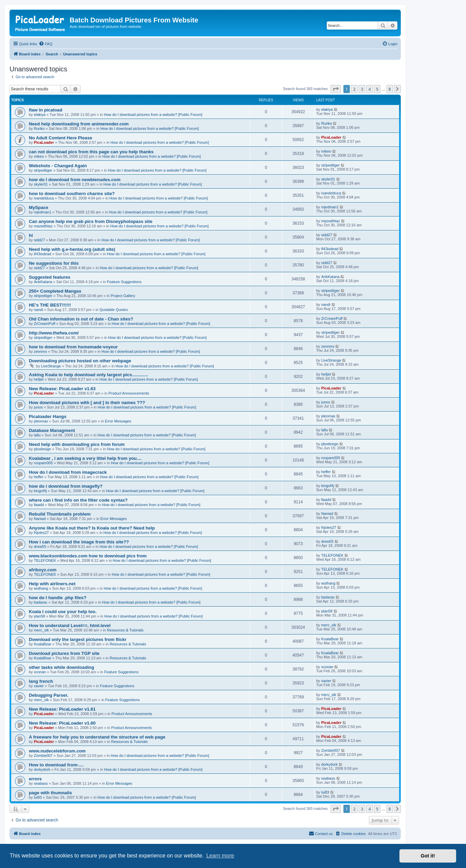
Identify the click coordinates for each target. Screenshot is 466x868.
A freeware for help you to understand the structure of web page (97, 737)
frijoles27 (41, 533)
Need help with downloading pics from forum (77, 444)
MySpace (39, 207)
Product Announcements (129, 393)
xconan (40, 672)
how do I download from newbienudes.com (75, 180)
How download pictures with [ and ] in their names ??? (87, 403)
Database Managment (52, 430)
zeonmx (41, 351)
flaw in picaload (46, 110)
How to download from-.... (56, 765)
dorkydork (42, 769)
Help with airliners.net (52, 584)
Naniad (40, 519)
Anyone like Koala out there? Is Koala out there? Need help (92, 528)
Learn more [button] (220, 856)
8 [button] (390, 89)
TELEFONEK (45, 560)
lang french (41, 681)
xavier (39, 686)
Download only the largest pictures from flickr (78, 639)
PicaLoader (44, 142)
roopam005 (43, 463)
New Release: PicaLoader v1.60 (62, 723)
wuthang (41, 588)
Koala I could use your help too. (63, 612)
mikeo (39, 156)
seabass (41, 783)
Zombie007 (43, 756)
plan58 (40, 616)
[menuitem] (46, 44)
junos (38, 407)
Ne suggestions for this (54, 263)
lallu (37, 435)
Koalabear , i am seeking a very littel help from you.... (85, 458)
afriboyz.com (43, 570)
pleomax (41, 421)
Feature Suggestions (124, 282)
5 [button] (377, 89)
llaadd (39, 505)
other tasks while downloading (61, 667)
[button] (336, 89)
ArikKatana (43, 282)
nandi (39, 310)
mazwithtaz (43, 226)
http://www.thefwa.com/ (54, 333)
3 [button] (362, 89)
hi (31, 235)
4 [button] (369, 89)
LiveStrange (51, 366)
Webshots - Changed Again (58, 166)
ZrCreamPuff (45, 324)
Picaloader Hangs (48, 416)
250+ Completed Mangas (55, 291)
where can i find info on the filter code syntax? (78, 500)
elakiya (40, 115)
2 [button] (354, 89)
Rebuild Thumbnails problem (60, 514)
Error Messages (118, 421)
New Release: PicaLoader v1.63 (62, 389)
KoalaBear (43, 644)
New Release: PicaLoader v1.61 (62, 709)
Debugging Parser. (49, 695)
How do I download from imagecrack (68, 472)
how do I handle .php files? (58, 598)
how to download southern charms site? (72, 194)
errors (35, 779)
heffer (39, 477)
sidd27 (39, 240)
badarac (41, 602)
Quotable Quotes (114, 310)
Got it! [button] (428, 856)
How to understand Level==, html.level (70, 626)
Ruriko (39, 128)
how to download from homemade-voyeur (73, 347)
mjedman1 (43, 212)
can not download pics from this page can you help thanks (91, 152)
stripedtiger (43, 170)
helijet (39, 379)
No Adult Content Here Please (60, 138)
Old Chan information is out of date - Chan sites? (81, 319)
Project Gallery (123, 296)
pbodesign (43, 449)
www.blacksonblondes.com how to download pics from (88, 556)
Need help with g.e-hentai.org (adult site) (72, 249)
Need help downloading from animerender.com (79, 124)
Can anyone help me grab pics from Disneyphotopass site (91, 221)
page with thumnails (50, 793)
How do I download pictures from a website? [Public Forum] (153, 115)
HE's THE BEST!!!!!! (50, 305)
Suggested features (50, 277)
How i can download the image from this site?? (79, 542)
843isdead (43, 254)
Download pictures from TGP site (64, 653)
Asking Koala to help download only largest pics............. (88, 375)
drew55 (40, 546)
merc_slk (41, 630)
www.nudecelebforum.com (57, 751)
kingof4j (40, 491)
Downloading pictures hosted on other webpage (80, 361)
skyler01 (41, 184)
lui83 (38, 797)
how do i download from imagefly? (66, 486)
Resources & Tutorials (125, 630)
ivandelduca (44, 198)
